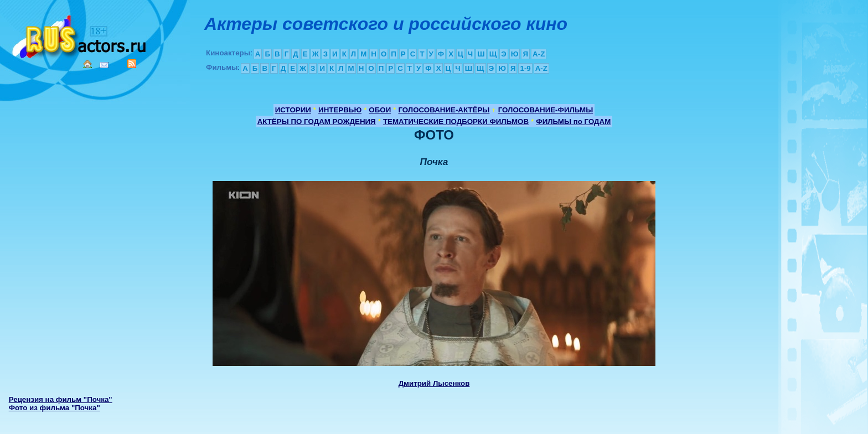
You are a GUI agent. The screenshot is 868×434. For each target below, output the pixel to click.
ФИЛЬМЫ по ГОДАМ (573, 122)
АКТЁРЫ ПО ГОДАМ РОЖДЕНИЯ (317, 122)
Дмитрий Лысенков (434, 383)
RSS (132, 64)
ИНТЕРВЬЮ (340, 110)
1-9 (525, 68)
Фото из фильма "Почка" (55, 408)
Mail (104, 65)
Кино (80, 35)
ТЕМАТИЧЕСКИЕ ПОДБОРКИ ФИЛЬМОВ (456, 122)
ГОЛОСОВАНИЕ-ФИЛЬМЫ (546, 110)
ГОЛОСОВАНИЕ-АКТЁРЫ (444, 110)
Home (87, 64)
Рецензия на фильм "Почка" (61, 399)
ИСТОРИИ (293, 110)
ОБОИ (380, 110)
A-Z (539, 54)
